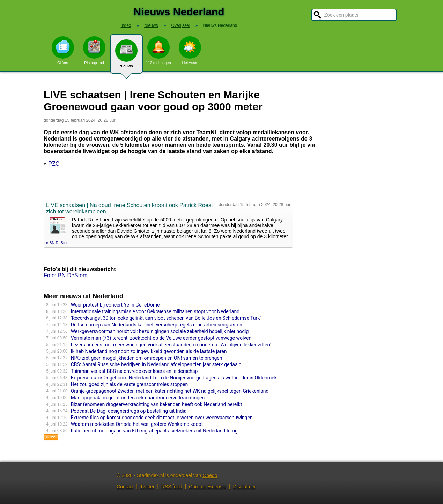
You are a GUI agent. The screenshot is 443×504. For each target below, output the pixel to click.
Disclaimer (245, 487)
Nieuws (126, 57)
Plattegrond (94, 51)
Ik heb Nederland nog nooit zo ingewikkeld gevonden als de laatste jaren (149, 351)
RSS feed (172, 487)
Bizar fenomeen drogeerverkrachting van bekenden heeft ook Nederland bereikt (157, 404)
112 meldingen (158, 51)
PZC (54, 164)
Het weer (190, 51)
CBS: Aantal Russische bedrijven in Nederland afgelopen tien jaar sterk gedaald (156, 364)
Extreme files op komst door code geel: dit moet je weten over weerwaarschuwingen (162, 418)
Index (126, 25)
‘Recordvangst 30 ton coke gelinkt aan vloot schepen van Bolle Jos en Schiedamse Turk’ (166, 318)
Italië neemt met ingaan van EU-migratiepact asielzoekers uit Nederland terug (154, 431)
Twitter (147, 487)
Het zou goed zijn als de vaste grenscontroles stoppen (130, 384)
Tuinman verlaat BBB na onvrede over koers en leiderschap (134, 371)
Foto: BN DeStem (65, 275)
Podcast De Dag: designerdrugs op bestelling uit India (129, 411)
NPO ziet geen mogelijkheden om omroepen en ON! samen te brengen (147, 358)
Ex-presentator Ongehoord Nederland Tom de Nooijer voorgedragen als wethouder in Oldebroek (174, 378)
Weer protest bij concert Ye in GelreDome (115, 305)
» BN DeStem (58, 243)
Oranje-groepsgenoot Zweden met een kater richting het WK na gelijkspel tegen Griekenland (170, 391)
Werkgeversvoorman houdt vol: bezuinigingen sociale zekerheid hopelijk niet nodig (160, 331)
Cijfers (63, 51)
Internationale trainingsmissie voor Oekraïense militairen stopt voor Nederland (155, 311)
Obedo (210, 475)
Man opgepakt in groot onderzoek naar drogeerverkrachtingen (138, 398)
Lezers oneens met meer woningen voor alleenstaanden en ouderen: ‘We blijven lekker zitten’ (171, 345)
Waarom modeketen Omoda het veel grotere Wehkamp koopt (137, 424)
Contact (125, 487)
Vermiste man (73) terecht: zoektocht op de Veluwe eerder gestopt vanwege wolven (161, 338)
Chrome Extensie (208, 487)
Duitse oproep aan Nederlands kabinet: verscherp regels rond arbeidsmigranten (157, 325)
